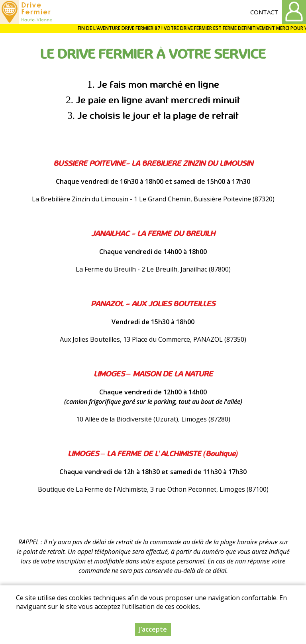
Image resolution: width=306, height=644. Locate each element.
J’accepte (153, 629)
